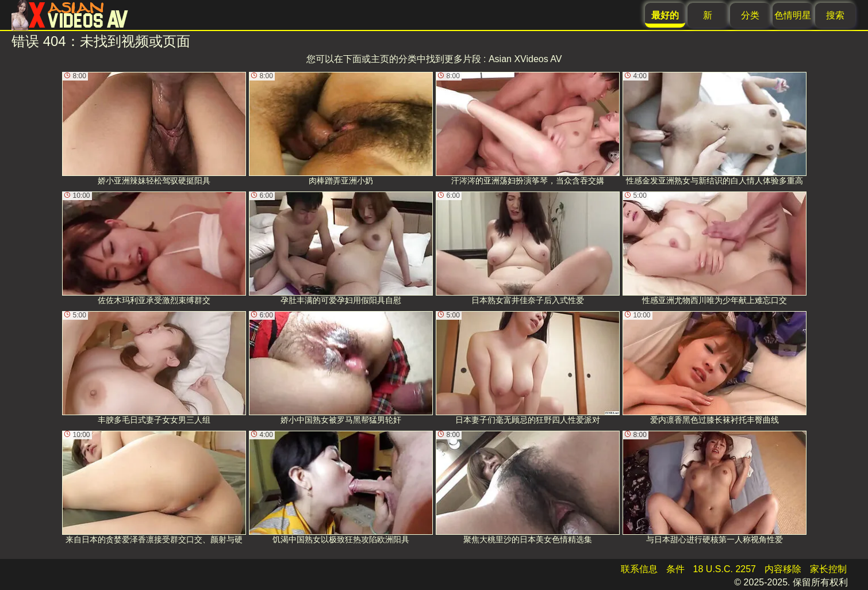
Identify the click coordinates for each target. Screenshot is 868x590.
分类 (750, 15)
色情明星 (793, 15)
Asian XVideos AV (525, 59)
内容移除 (783, 569)
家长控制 (828, 569)
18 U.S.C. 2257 (725, 569)
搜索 (835, 15)
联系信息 (639, 569)
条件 (675, 569)
